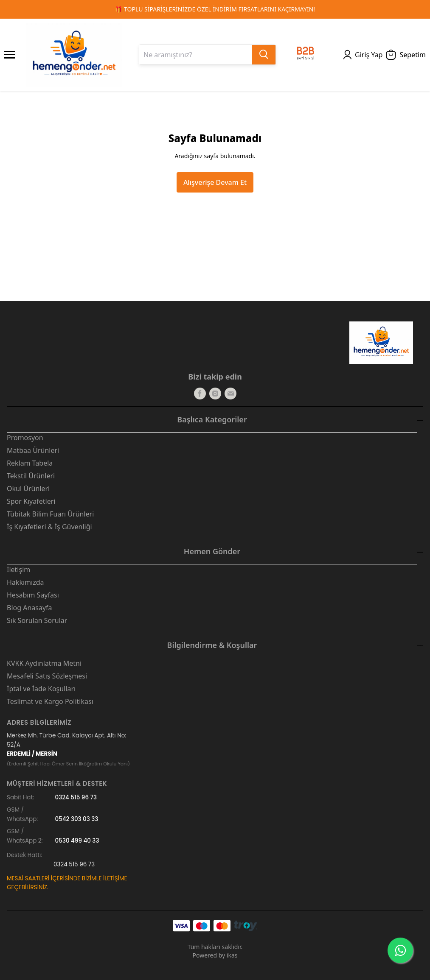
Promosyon (25, 438)
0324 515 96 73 (76, 797)
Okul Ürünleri (28, 489)
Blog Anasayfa (30, 608)
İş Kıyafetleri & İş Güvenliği (49, 527)
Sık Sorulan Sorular (37, 620)
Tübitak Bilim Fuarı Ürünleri (50, 514)
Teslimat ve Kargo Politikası (50, 701)
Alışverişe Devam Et (215, 182)
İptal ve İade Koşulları (41, 689)
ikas (232, 955)
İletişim (18, 570)
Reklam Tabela (30, 463)
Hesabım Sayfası (33, 595)
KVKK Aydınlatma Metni (44, 663)
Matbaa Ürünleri (33, 450)
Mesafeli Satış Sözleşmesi (47, 676)
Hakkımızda (25, 582)
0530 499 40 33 (77, 841)
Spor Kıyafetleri (31, 501)
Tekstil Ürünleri (31, 476)
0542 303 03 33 (77, 819)
